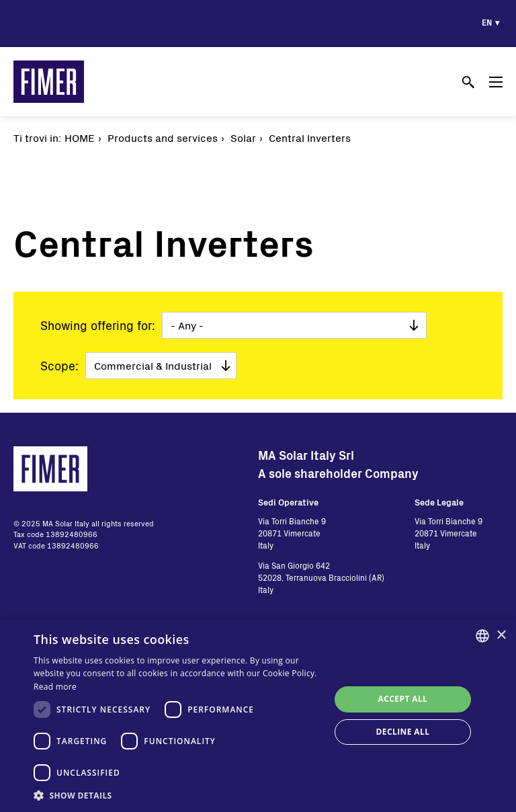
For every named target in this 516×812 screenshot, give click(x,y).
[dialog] (258, 716)
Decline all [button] (403, 732)
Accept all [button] (403, 699)
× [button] (501, 636)
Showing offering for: (98, 325)
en (487, 22)
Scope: (59, 366)
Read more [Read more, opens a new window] (55, 687)
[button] (177, 795)
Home (80, 137)
